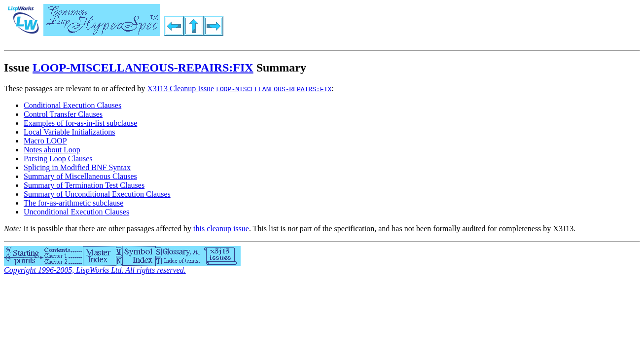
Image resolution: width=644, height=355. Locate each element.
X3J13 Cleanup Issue (180, 89)
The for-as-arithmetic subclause (73, 203)
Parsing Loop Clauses (58, 159)
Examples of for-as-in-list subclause (80, 123)
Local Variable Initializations (69, 132)
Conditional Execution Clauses (72, 105)
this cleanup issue (221, 229)
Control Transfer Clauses (63, 114)
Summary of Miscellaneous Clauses (80, 176)
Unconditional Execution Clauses (76, 212)
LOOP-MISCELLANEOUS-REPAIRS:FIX (143, 68)
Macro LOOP (45, 141)
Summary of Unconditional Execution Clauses (97, 194)
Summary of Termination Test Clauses (84, 185)
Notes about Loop (52, 150)
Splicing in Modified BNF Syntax (77, 167)
